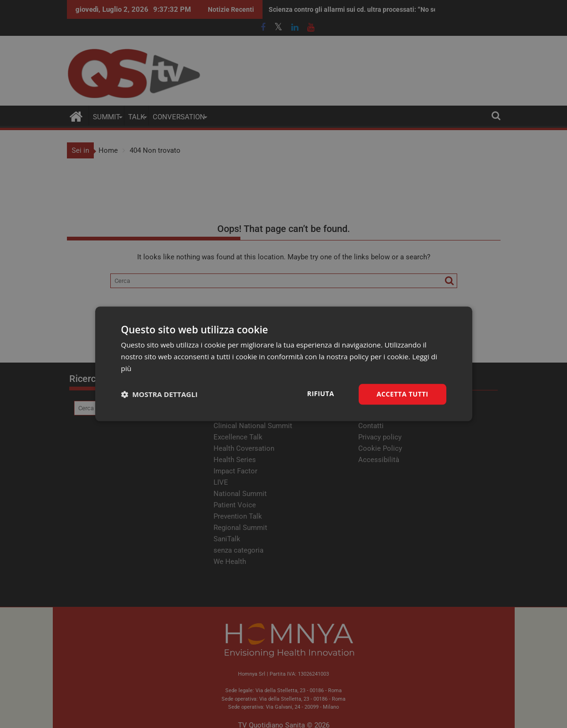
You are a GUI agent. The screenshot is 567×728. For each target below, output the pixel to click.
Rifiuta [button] (321, 393)
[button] (160, 394)
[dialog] (284, 364)
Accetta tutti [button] (403, 394)
